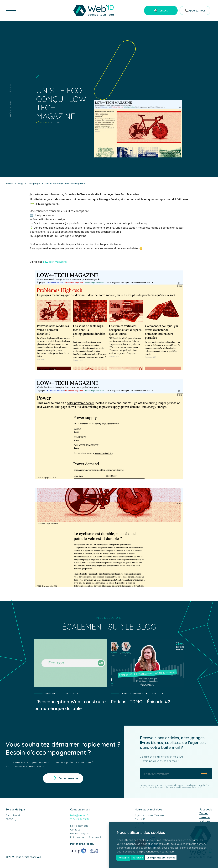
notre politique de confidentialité (186, 787)
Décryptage (10, 108)
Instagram (206, 821)
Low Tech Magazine (55, 262)
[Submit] (204, 774)
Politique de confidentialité (86, 837)
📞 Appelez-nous (195, 11)
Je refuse (138, 858)
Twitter (204, 813)
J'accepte (124, 858)
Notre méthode (79, 826)
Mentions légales (80, 833)
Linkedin (205, 817)
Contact (75, 830)
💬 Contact (161, 11)
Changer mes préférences (161, 858)
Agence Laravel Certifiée (149, 815)
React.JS (140, 819)
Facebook (206, 809)
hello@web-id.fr (80, 815)
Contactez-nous (68, 778)
